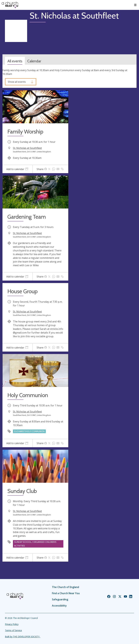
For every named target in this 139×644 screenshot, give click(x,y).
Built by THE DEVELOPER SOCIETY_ (23, 637)
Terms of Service (13, 630)
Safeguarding (60, 599)
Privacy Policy (12, 624)
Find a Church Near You (66, 593)
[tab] (17, 169)
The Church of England (65, 587)
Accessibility (59, 606)
